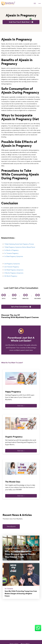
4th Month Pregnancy (11, 276)
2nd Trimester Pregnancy (12, 267)
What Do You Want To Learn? (12, 363)
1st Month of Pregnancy (11, 250)
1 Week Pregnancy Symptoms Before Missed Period (20, 247)
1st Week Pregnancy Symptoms (14, 256)
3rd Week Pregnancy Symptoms (14, 270)
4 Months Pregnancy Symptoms (14, 273)
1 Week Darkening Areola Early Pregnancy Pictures (19, 244)
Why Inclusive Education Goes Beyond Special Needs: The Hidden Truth (20, 554)
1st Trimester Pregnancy (11, 253)
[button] (11, 526)
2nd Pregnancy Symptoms (12, 264)
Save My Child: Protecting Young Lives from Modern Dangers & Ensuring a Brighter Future (21, 594)
